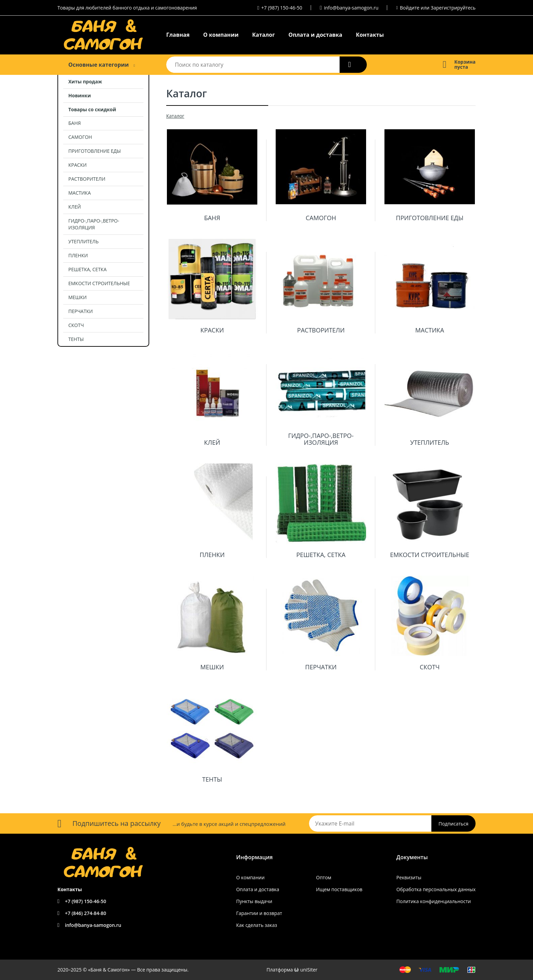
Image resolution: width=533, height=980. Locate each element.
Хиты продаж (85, 81)
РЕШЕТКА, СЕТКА (88, 269)
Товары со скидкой (92, 109)
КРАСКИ (78, 165)
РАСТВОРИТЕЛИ (87, 179)
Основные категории (99, 65)
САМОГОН (80, 137)
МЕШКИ (78, 297)
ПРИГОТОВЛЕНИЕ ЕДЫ (94, 151)
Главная (178, 35)
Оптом (324, 877)
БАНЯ (75, 123)
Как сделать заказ (257, 925)
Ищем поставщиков (339, 889)
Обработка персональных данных (436, 889)
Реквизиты (409, 877)
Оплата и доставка (315, 35)
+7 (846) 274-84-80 (85, 913)
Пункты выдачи (254, 901)
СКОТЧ (76, 325)
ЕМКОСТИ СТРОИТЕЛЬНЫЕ (99, 283)
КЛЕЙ (75, 207)
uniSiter (309, 970)
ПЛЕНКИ (78, 255)
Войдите (410, 8)
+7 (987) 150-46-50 (282, 8)
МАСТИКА (80, 193)
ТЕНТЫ (76, 339)
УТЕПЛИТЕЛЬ (83, 241)
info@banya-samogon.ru (351, 8)
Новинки (80, 95)
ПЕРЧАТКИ (81, 311)
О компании (221, 35)
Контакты (370, 35)
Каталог (264, 35)
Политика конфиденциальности (434, 901)
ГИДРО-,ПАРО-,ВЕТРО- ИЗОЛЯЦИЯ (94, 224)
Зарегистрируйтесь (453, 8)
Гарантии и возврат (259, 913)
